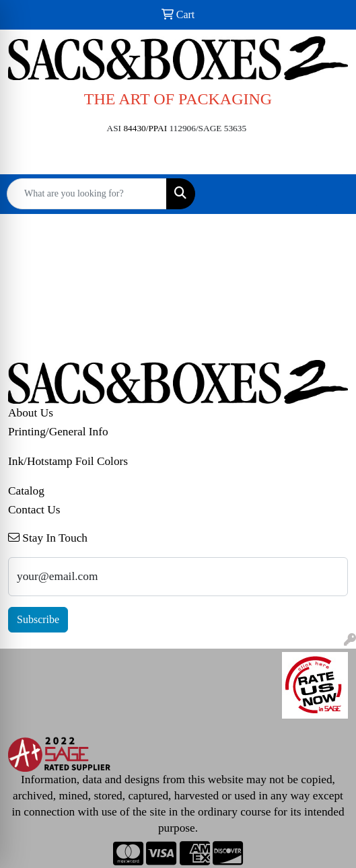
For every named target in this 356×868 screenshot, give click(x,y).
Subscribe (38, 619)
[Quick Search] (87, 194)
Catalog (26, 491)
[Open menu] (329, 194)
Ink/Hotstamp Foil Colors (68, 461)
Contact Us (34, 510)
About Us (31, 413)
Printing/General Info (58, 432)
